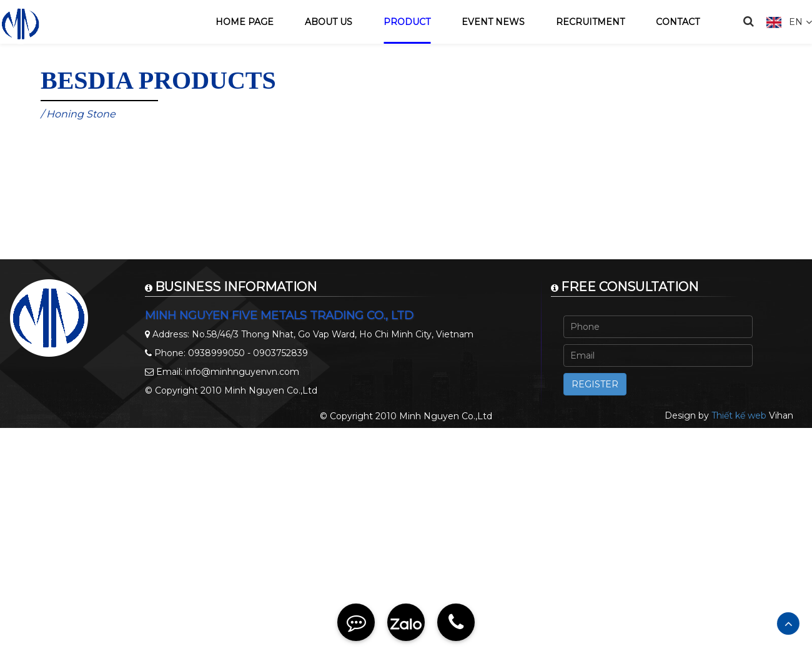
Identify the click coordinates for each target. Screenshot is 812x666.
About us (329, 22)
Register (595, 384)
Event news (493, 22)
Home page (245, 22)
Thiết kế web (739, 415)
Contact (678, 22)
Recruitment (590, 22)
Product (407, 22)
